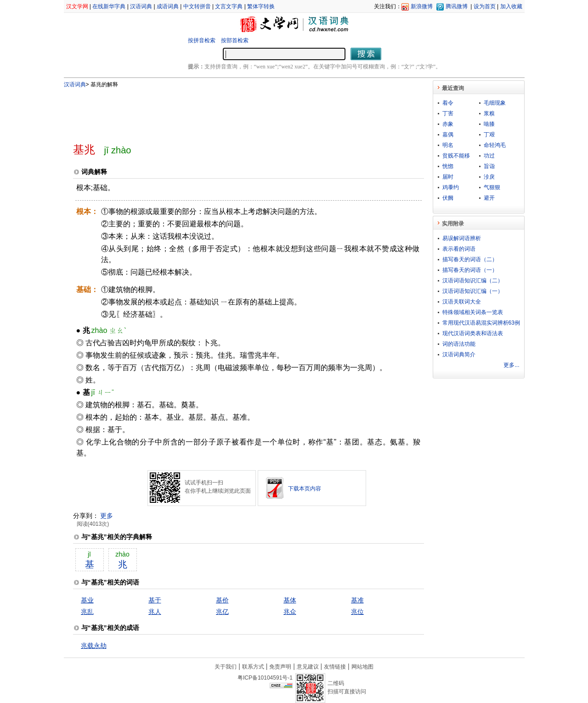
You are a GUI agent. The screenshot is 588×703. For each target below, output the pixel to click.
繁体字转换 (261, 6)
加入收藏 (511, 6)
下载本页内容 (305, 489)
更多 (107, 516)
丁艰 (489, 135)
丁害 (448, 113)
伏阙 (448, 198)
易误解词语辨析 (462, 238)
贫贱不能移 (456, 156)
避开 (489, 198)
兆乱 (87, 612)
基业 (87, 600)
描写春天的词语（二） (470, 259)
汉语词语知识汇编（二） (473, 281)
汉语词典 (141, 6)
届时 (448, 177)
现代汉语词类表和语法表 (473, 333)
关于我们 (226, 667)
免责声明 (280, 667)
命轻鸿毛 (495, 145)
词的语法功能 (459, 344)
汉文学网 (77, 6)
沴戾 (489, 177)
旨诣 (489, 166)
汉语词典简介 (459, 354)
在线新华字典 (109, 6)
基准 (357, 600)
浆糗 (489, 113)
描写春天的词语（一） (470, 270)
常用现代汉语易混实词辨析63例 (481, 323)
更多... (511, 365)
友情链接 (335, 667)
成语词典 (168, 6)
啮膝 (489, 124)
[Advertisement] (233, 112)
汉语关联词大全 (462, 302)
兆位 (357, 612)
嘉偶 (448, 135)
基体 (290, 600)
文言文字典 (229, 6)
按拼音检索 (202, 40)
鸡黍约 (451, 187)
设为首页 (485, 6)
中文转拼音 (197, 6)
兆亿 (222, 612)
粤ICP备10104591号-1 (265, 678)
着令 (448, 103)
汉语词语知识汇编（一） (473, 291)
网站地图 (362, 667)
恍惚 (448, 166)
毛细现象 (495, 103)
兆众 (290, 612)
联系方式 (253, 667)
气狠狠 (492, 187)
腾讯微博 (457, 6)
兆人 (155, 612)
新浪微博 (422, 6)
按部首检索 (235, 40)
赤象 (448, 124)
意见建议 (308, 667)
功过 (489, 156)
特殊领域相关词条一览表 (473, 312)
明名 (448, 145)
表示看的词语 (459, 249)
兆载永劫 (94, 646)
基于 (155, 600)
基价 (222, 600)
